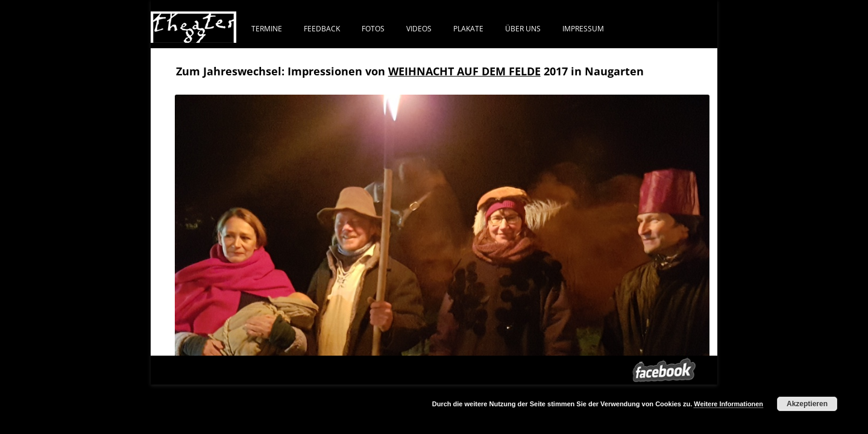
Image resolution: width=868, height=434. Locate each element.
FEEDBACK (322, 28)
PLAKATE (468, 28)
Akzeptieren (807, 404)
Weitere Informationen (728, 404)
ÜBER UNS (523, 28)
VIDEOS (419, 28)
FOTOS (373, 28)
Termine (267, 28)
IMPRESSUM (583, 28)
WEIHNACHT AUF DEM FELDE (464, 71)
